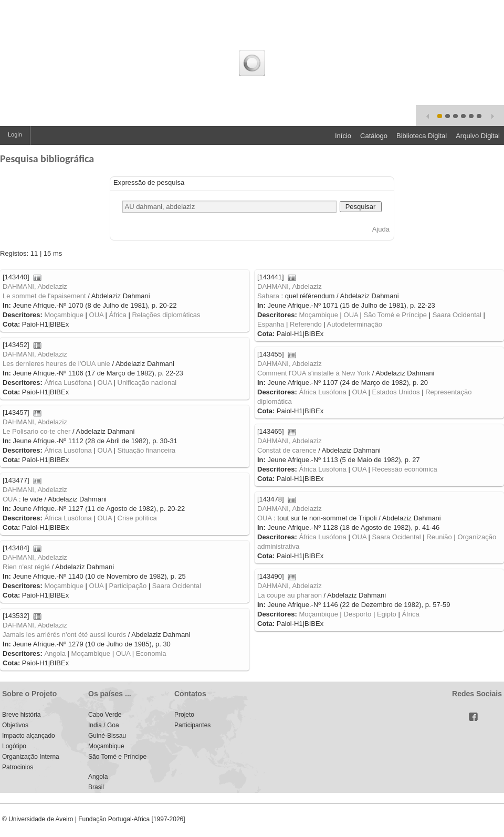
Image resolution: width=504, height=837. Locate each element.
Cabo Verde (105, 715)
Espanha (271, 324)
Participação (128, 586)
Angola (55, 653)
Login (15, 134)
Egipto (387, 614)
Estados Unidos (396, 392)
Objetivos (15, 725)
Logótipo (14, 746)
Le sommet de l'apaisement (44, 296)
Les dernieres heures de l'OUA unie (56, 364)
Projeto (184, 715)
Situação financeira (147, 450)
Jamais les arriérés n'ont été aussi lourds (64, 635)
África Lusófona (68, 383)
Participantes (192, 725)
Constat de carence (287, 450)
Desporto (358, 614)
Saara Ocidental (457, 315)
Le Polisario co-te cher (36, 431)
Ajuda (381, 229)
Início (343, 136)
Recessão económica (405, 469)
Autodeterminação (355, 324)
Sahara (268, 296)
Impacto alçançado (29, 736)
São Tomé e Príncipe (395, 315)
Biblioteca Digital (422, 136)
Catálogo (374, 136)
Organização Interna (31, 757)
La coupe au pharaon (290, 595)
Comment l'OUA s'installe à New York (314, 373)
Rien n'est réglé (26, 567)
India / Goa (104, 725)
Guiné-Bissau (107, 736)
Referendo (306, 324)
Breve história (21, 715)
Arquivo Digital (478, 136)
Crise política (137, 518)
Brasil (96, 787)
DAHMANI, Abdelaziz (35, 286)
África (118, 315)
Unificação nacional (147, 383)
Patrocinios (18, 767)
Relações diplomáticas (166, 315)
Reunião (439, 537)
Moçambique (64, 315)
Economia (151, 653)
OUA (96, 315)
